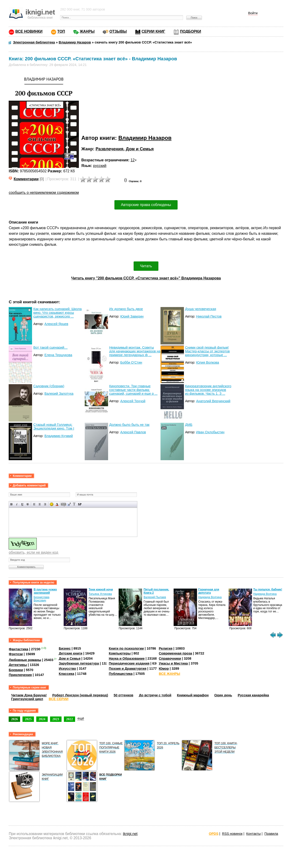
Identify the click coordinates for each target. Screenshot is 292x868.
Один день (223, 695)
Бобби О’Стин (131, 362)
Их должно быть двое (126, 309)
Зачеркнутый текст (28, 504)
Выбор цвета (57, 504)
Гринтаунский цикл (27, 699)
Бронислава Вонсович (42, 599)
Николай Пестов (209, 316)
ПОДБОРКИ (190, 31)
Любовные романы (25, 660)
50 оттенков (124, 695)
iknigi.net (130, 834)
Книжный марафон (193, 695)
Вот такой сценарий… (50, 347)
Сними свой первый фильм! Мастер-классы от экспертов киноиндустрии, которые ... (207, 351)
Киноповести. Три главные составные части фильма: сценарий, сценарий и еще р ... (133, 390)
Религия (166, 648)
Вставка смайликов (52, 504)
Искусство (67, 669)
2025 (28, 719)
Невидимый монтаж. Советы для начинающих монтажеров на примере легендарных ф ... (135, 351)
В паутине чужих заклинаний (45, 591)
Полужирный (12, 504)
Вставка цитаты (69, 504)
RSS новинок (232, 834)
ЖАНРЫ (87, 31)
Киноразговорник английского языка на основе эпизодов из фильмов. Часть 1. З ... (208, 390)
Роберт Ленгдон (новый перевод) (80, 695)
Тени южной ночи (101, 590)
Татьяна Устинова (100, 594)
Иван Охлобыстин (210, 432)
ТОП (61, 31)
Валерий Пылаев (155, 597)
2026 (14, 719)
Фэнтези (16, 654)
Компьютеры (120, 653)
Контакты (253, 834)
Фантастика (18, 649)
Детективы (18, 665)
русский (100, 166)
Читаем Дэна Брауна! (29, 695)
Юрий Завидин (132, 316)
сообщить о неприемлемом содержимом (44, 193)
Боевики (16, 670)
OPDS (214, 834)
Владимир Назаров (145, 138)
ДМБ (189, 425)
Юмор (164, 669)
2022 (70, 719)
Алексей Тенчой (133, 401)
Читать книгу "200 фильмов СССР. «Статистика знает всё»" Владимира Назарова (146, 278)
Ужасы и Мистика (173, 663)
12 (133, 160)
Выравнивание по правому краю (45, 504)
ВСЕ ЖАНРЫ (170, 674)
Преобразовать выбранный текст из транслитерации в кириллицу (74, 504)
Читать (146, 266)
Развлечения (110, 149)
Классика (66, 674)
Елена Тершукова (58, 355)
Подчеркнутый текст (22, 504)
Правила (271, 834)
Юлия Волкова (208, 362)
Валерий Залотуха (59, 394)
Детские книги (71, 653)
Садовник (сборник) (49, 386)
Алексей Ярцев (56, 324)
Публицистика (121, 674)
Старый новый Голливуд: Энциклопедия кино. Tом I (54, 427)
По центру (40, 504)
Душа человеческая (201, 309)
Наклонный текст (17, 504)
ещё (81, 718)
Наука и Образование (127, 658)
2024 (42, 719)
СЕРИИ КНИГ (153, 31)
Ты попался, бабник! (268, 590)
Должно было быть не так (129, 425)
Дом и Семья (140, 149)
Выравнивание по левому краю (34, 504)
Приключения (20, 675)
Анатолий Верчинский (213, 401)
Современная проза (175, 653)
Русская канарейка (253, 695)
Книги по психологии (126, 648)
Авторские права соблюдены (146, 205)
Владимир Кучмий (59, 436)
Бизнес (65, 648)
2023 (56, 719)
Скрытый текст (64, 504)
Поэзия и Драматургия (128, 669)
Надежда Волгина (210, 597)
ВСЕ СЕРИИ (58, 699)
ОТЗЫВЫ (118, 31)
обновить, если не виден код (33, 552)
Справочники (170, 658)
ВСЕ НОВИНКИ (29, 31)
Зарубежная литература (79, 663)
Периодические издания (129, 663)
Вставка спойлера (80, 504)
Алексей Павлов (133, 432)
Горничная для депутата (209, 591)
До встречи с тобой (155, 695)
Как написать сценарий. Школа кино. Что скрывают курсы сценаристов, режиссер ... (57, 313)
